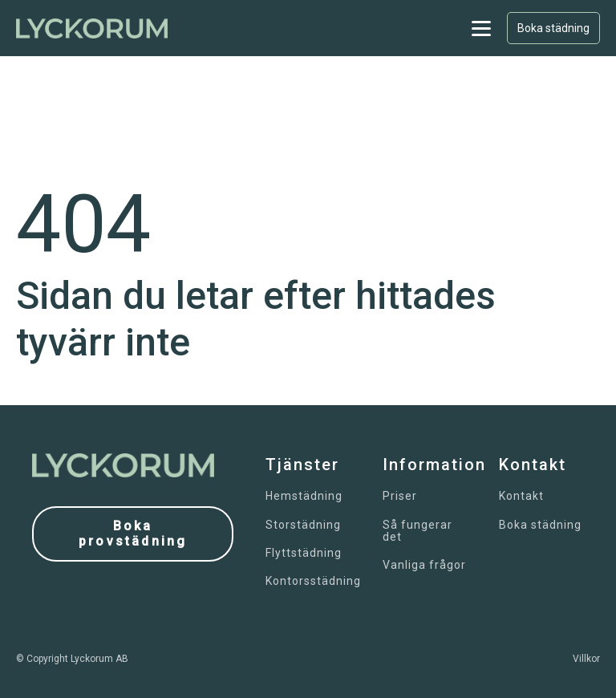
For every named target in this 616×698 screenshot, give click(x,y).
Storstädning (303, 525)
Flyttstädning (304, 553)
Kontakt (521, 496)
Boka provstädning (133, 534)
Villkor (586, 659)
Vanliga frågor (424, 565)
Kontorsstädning (313, 581)
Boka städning (553, 28)
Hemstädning (304, 496)
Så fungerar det (417, 531)
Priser (400, 496)
